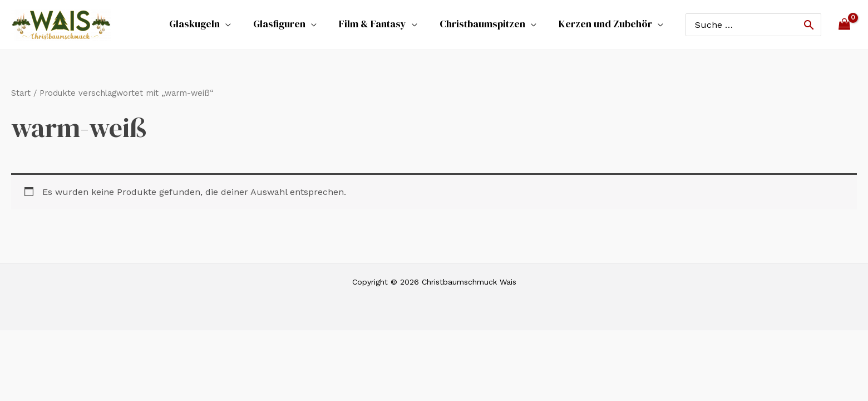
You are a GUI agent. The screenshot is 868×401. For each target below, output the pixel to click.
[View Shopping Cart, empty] (845, 25)
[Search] (809, 25)
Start (21, 93)
